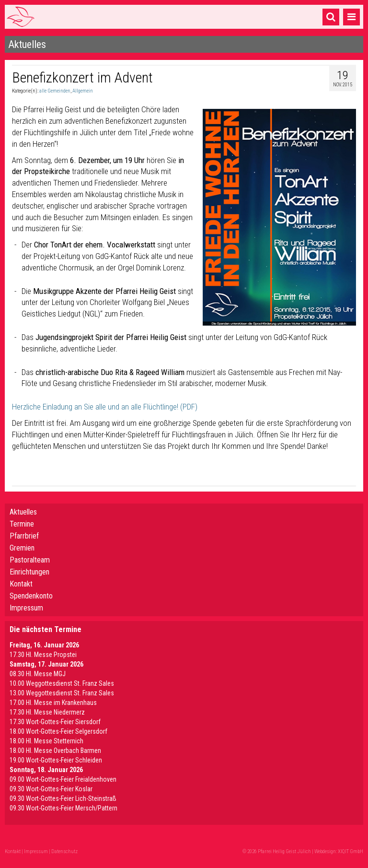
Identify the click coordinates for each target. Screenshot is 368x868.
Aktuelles (23, 512)
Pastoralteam (30, 560)
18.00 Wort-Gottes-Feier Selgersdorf (58, 731)
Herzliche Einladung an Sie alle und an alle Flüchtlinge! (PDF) (105, 407)
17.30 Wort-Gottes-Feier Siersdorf (55, 722)
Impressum (26, 608)
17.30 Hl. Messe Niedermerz (47, 712)
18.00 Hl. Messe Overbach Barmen (55, 751)
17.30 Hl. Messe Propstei (43, 655)
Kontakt (21, 584)
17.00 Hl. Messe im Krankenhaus (53, 703)
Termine (22, 524)
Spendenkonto (31, 596)
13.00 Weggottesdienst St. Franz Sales (62, 693)
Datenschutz (64, 851)
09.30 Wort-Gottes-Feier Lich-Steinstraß (63, 798)
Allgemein (83, 91)
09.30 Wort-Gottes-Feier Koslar (51, 789)
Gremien (22, 548)
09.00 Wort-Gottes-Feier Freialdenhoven (63, 779)
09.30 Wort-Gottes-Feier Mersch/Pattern (63, 808)
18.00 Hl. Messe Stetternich (46, 741)
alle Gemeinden (55, 91)
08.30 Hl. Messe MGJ (38, 674)
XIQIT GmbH (351, 851)
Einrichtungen (29, 572)
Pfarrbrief (24, 536)
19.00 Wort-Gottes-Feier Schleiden (56, 760)
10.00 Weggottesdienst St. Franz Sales (62, 683)
